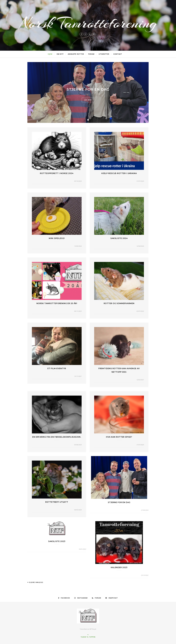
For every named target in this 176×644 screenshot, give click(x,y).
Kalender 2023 (119, 567)
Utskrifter (104, 54)
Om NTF (60, 54)
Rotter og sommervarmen (119, 303)
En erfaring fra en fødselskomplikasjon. (57, 437)
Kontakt (118, 54)
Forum (91, 54)
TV (88, 84)
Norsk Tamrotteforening (88, 23)
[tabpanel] (88, 92)
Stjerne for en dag (88, 89)
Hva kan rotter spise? (119, 437)
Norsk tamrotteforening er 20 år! (57, 303)
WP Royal (93, 629)
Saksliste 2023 (57, 541)
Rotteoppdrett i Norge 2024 (57, 173)
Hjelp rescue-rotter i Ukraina (119, 173)
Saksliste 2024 (119, 238)
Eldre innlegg (35, 582)
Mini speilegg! (57, 238)
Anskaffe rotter (76, 54)
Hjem (50, 54)
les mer (88, 100)
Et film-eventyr (57, 369)
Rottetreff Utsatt (57, 502)
